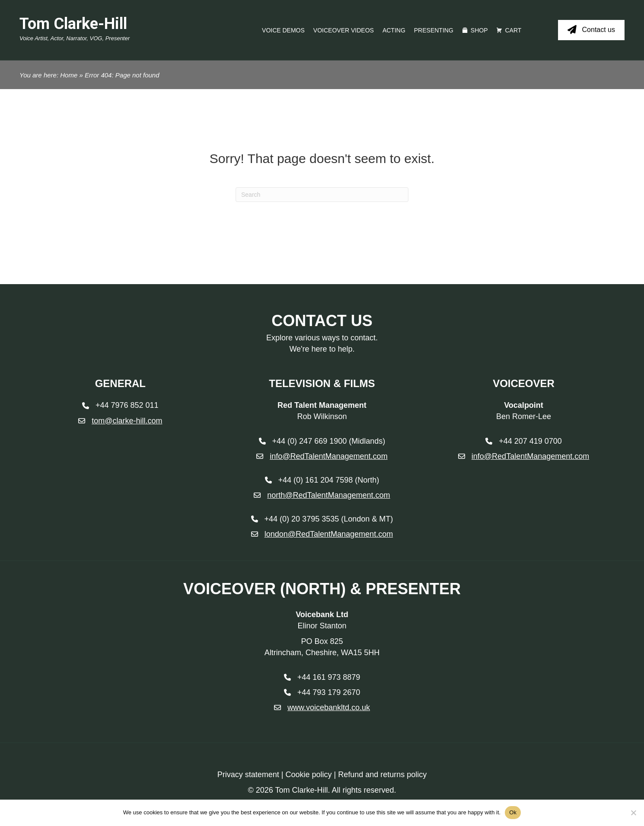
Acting (394, 30)
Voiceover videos (344, 30)
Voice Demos (283, 30)
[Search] (322, 195)
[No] (633, 813)
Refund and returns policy (382, 775)
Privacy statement (248, 775)
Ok (513, 812)
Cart (513, 30)
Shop (479, 30)
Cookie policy (308, 775)
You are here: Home (48, 75)
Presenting (434, 30)
